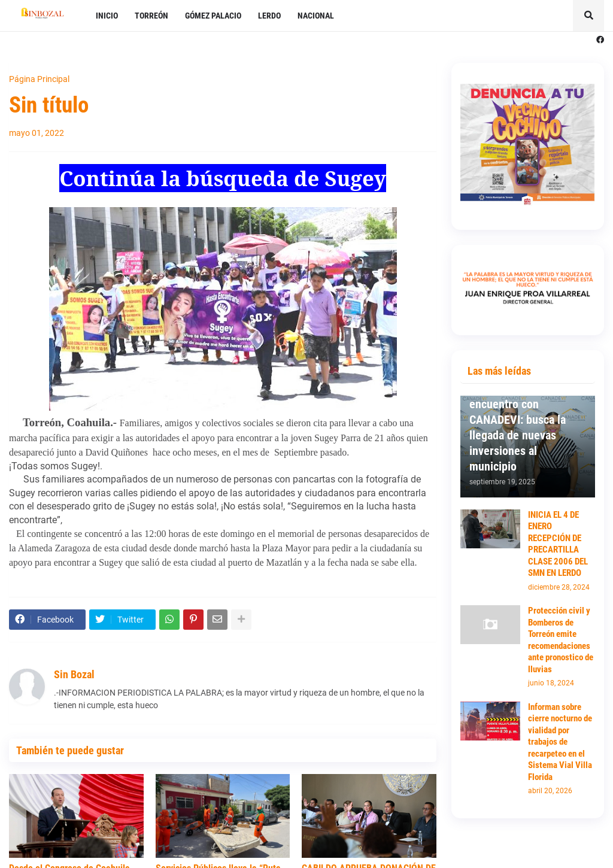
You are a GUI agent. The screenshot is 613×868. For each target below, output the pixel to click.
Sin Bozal (74, 674)
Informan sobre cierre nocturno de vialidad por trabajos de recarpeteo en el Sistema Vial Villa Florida (560, 742)
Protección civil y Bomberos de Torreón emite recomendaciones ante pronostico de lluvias (561, 640)
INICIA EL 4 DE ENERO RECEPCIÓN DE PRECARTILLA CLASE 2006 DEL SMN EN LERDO (558, 544)
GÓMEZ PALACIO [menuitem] (213, 16)
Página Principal (39, 79)
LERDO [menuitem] (269, 16)
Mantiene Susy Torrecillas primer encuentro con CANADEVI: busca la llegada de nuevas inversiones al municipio (518, 420)
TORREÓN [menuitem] (151, 16)
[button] (588, 16)
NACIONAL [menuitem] (316, 16)
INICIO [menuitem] (107, 16)
